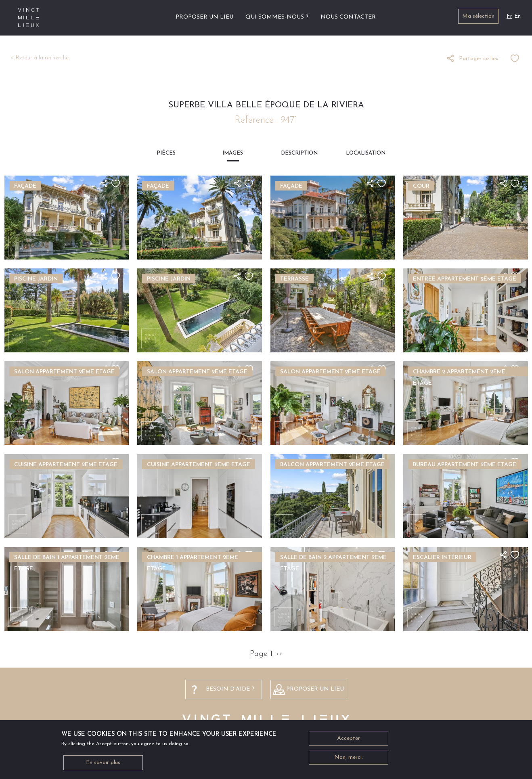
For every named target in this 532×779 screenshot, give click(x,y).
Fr (509, 16)
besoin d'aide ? (230, 689)
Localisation (366, 153)
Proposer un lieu (204, 17)
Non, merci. (349, 758)
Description (299, 153)
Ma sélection (478, 16)
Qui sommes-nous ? (277, 17)
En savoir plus (103, 763)
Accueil (160, 17)
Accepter (349, 739)
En (517, 16)
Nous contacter (348, 17)
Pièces (166, 153)
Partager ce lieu (479, 59)
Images (233, 153)
